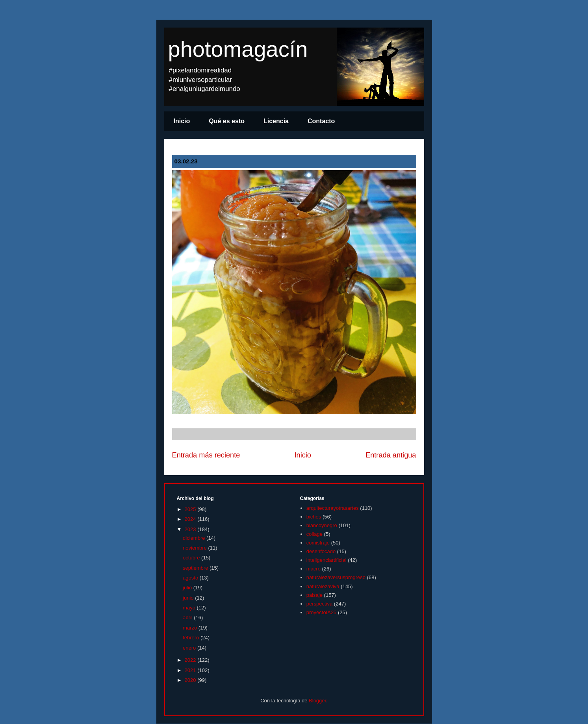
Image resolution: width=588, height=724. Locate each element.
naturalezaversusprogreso (336, 577)
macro (313, 569)
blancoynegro (322, 525)
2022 (191, 660)
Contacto (321, 121)
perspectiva (319, 604)
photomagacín (238, 49)
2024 (191, 519)
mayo (190, 608)
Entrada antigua (391, 455)
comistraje (318, 543)
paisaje (314, 595)
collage (314, 534)
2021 (191, 670)
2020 (191, 680)
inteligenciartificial (326, 560)
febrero (192, 638)
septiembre (196, 568)
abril (188, 618)
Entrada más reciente (206, 455)
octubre (192, 558)
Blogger (317, 701)
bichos (314, 517)
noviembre (195, 548)
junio (189, 598)
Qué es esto (227, 121)
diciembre (195, 538)
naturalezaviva (323, 586)
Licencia (276, 121)
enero (190, 648)
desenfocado (321, 551)
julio (188, 588)
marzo (191, 628)
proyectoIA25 (322, 612)
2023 (191, 529)
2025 (191, 509)
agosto (191, 578)
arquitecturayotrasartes (333, 508)
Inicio (182, 121)
